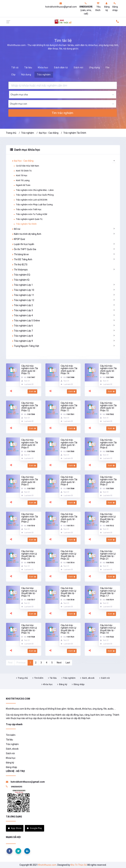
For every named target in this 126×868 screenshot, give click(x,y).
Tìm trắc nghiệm (63, 113)
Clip (13, 75)
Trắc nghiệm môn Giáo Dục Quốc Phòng (33, 195)
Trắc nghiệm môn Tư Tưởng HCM (30, 214)
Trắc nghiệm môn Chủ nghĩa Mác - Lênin (33, 190)
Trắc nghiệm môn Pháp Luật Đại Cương (33, 205)
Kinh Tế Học (20, 176)
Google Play (34, 828)
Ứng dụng (94, 67)
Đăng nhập (115, 7)
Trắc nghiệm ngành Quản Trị (28, 219)
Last (68, 663)
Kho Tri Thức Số (79, 865)
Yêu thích (98, 7)
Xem (32, 391)
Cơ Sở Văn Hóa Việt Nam (26, 166)
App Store (15, 828)
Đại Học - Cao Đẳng (49, 133)
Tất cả (15, 67)
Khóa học (43, 67)
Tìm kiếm (39, 678)
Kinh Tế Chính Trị (22, 171)
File (108, 67)
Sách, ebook (88, 678)
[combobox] (63, 95)
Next (59, 663)
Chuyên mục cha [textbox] (19, 95)
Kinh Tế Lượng (21, 180)
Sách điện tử (61, 67)
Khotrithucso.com (47, 865)
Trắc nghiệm (44, 75)
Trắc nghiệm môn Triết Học (27, 210)
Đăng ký (107, 7)
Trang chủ (11, 133)
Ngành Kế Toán (22, 185)
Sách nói (78, 67)
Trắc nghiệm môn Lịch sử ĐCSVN (30, 200)
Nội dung (26, 75)
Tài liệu (28, 67)
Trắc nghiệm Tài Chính (75, 133)
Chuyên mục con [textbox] (18, 104)
